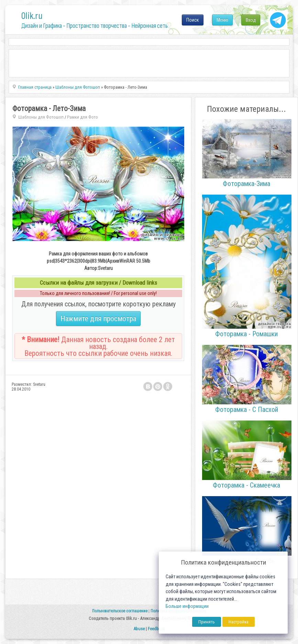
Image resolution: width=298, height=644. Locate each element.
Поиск (193, 20)
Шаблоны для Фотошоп (41, 117)
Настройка (239, 622)
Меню (222, 20)
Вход (251, 20)
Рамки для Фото (82, 117)
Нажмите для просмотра (98, 319)
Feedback (156, 629)
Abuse (139, 629)
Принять (207, 622)
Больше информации (187, 606)
